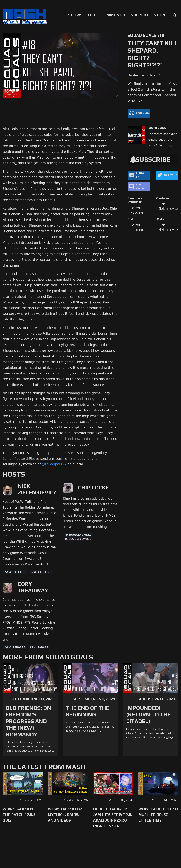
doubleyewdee (80, 535)
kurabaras (17, 647)
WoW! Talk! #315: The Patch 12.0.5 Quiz (20, 815)
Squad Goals (157, 128)
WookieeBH (17, 572)
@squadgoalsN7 (54, 464)
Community (113, 15)
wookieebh (42, 572)
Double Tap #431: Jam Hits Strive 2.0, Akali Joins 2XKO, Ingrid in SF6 (113, 817)
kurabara (41, 647)
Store (160, 15)
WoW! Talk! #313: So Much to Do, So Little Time (158, 815)
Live (92, 15)
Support (140, 15)
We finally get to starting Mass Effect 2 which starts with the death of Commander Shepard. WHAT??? (152, 92)
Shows (75, 15)
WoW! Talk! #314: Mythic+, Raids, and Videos (65, 815)
